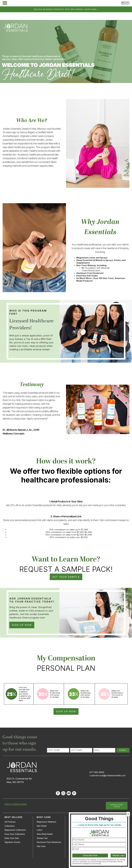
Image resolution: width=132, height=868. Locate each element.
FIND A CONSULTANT (16, 804)
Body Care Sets (12, 838)
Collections (10, 826)
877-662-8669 (97, 772)
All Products (10, 822)
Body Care (44, 817)
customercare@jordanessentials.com (108, 775)
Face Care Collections (15, 834)
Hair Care (41, 846)
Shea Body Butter (45, 834)
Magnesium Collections (15, 830)
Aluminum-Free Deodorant (49, 842)
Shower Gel (42, 838)
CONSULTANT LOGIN (117, 806)
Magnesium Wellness (46, 822)
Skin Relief (42, 826)
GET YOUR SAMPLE (66, 577)
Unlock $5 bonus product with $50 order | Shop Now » (66, 9)
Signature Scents (12, 842)
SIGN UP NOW (22, 625)
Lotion (39, 830)
